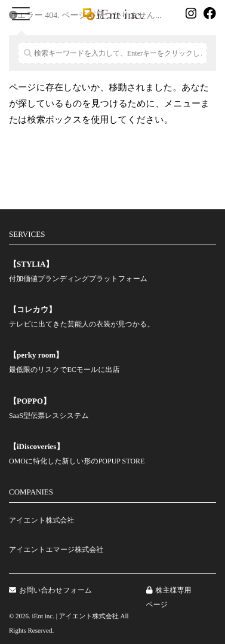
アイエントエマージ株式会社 (56, 550)
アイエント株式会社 (41, 520)
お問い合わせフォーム (50, 590)
